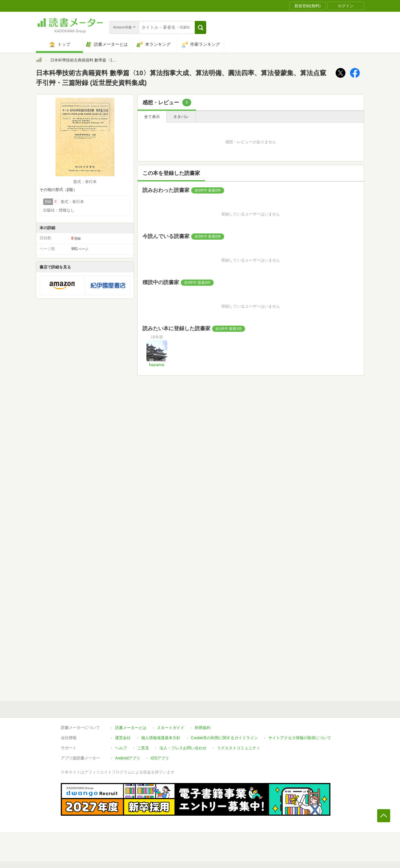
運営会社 (123, 738)
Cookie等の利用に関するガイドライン (224, 738)
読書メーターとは (131, 728)
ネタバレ (181, 117)
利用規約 (203, 728)
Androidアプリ (128, 758)
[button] (200, 27)
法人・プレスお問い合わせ (183, 748)
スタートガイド (171, 728)
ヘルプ (121, 748)
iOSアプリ (160, 758)
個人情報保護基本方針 (161, 738)
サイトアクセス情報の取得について (300, 738)
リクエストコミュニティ (239, 748)
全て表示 (152, 117)
